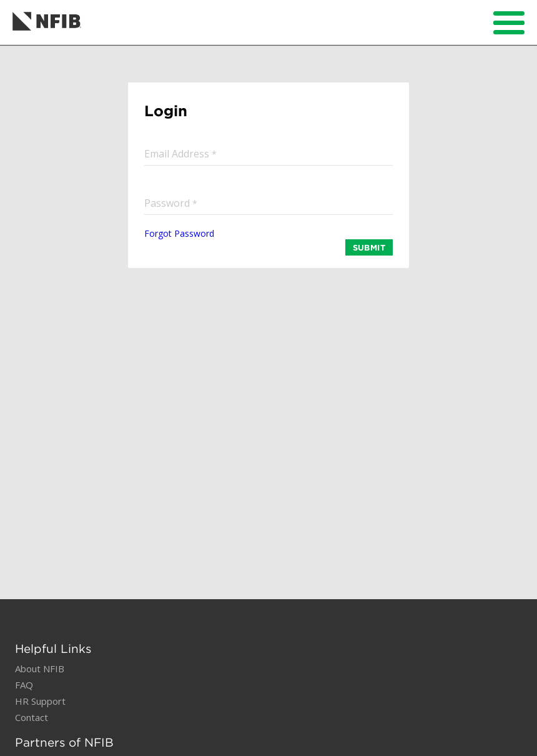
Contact (32, 717)
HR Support (40, 701)
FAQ (24, 685)
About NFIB (40, 669)
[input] (268, 153)
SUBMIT (369, 247)
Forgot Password (179, 233)
